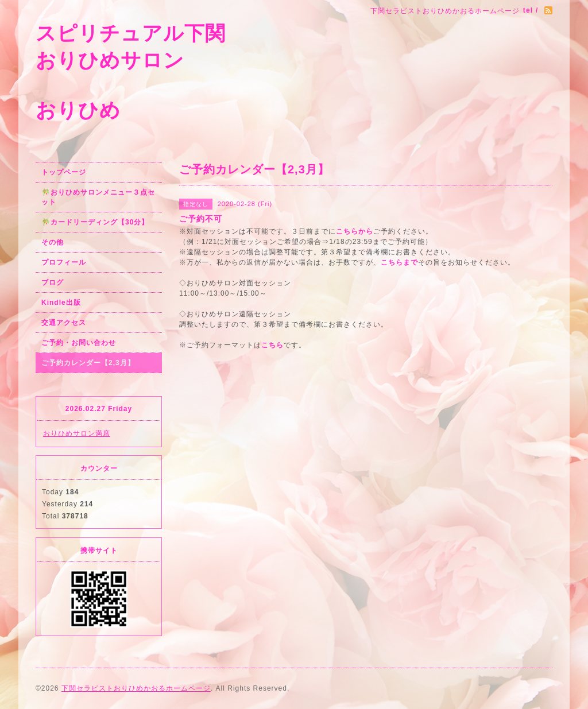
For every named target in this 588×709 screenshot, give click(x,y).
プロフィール (64, 262)
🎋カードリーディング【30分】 (95, 222)
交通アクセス (64, 323)
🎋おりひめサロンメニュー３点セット (98, 197)
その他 (53, 242)
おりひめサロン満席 (77, 433)
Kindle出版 (61, 303)
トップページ (64, 172)
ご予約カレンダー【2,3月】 (88, 363)
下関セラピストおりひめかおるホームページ (136, 688)
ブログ (53, 282)
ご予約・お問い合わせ (79, 343)
